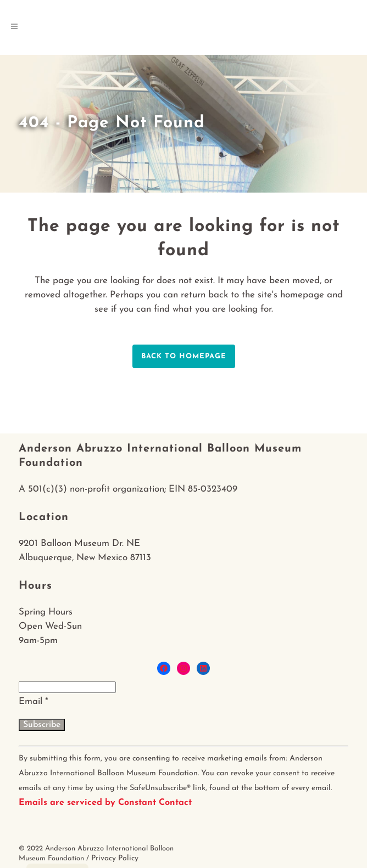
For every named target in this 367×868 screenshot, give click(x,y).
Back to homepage (184, 356)
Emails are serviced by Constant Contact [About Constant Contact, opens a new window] (105, 803)
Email (34, 701)
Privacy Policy (115, 858)
